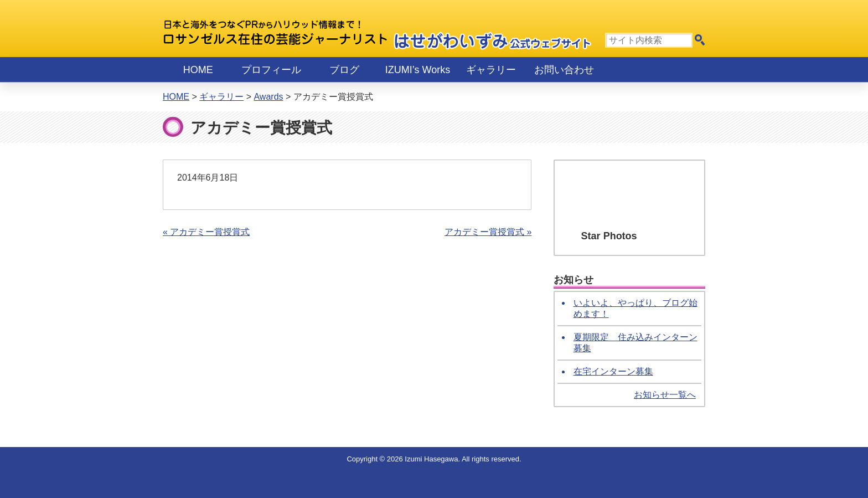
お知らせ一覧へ (665, 395)
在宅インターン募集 (613, 371)
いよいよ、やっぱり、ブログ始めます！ (635, 308)
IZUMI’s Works (418, 70)
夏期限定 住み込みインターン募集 (635, 343)
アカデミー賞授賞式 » (488, 232)
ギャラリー (491, 70)
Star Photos (609, 236)
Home (198, 70)
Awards (268, 97)
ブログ (344, 70)
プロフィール (271, 70)
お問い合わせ (564, 70)
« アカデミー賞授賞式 (206, 232)
